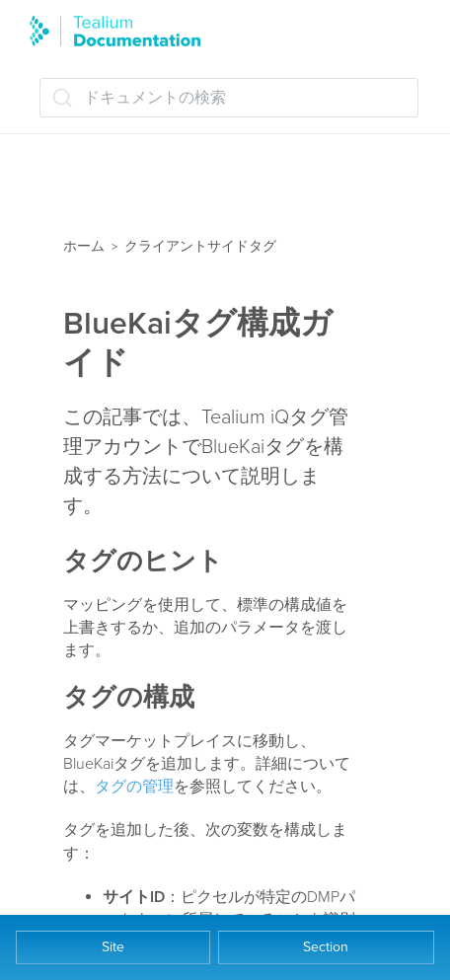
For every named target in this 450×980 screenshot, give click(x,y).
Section (326, 947)
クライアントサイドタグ (200, 246)
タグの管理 (134, 787)
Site (113, 947)
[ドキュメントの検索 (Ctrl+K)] (229, 98)
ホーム (84, 246)
